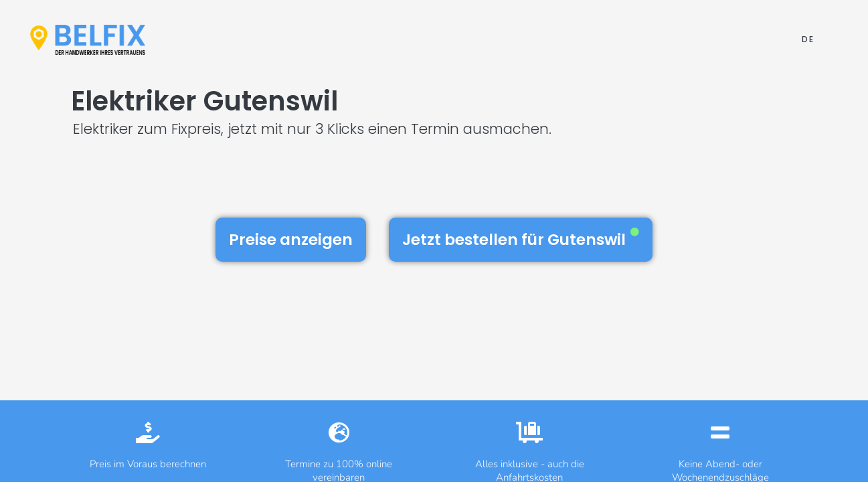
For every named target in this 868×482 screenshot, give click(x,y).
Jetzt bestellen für (521, 239)
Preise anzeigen (291, 240)
